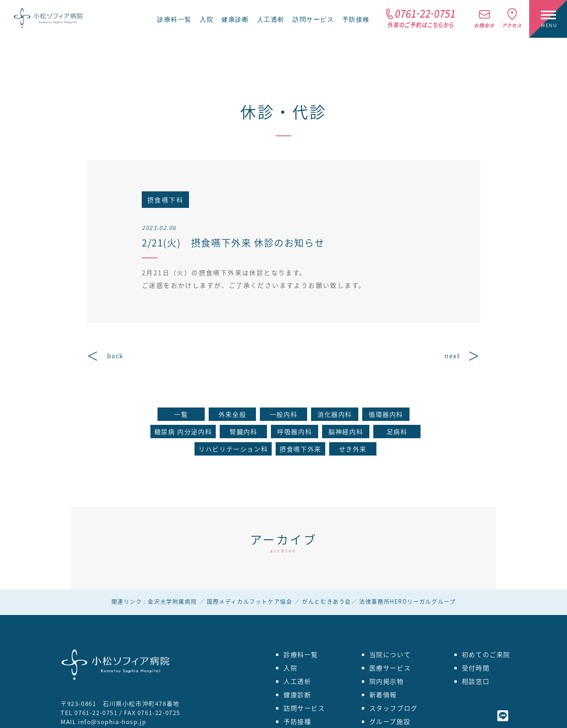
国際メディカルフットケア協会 (249, 601)
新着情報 (383, 695)
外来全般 (232, 414)
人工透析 (271, 19)
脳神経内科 (346, 432)
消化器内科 (335, 414)
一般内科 (283, 414)
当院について (390, 654)
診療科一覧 (174, 19)
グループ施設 (390, 721)
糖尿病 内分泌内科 (183, 432)
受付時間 (476, 668)
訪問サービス (313, 19)
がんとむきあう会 (327, 601)
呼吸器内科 (295, 432)
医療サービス (390, 668)
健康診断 (235, 19)
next (452, 356)
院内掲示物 (387, 681)
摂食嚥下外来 (300, 449)
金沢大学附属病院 (172, 601)
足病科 (397, 432)
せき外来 (353, 449)
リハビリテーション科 (233, 449)
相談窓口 (476, 681)
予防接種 (356, 19)
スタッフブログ (394, 708)
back (115, 356)
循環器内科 (386, 414)
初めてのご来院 (486, 654)
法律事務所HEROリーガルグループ (407, 601)
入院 (207, 19)
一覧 (181, 414)
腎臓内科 (243, 432)
